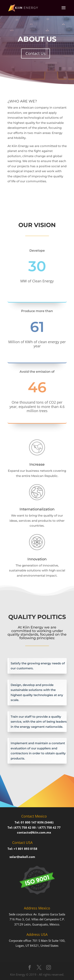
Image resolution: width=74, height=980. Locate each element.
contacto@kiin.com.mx (34, 832)
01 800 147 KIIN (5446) (37, 822)
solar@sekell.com (22, 857)
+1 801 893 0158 (25, 849)
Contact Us (36, 53)
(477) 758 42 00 (25, 827)
